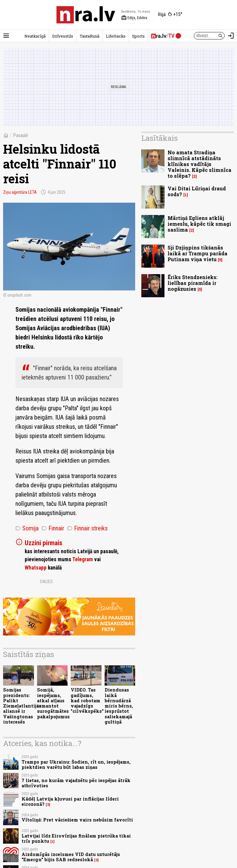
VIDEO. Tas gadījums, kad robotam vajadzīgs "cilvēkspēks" (87, 700)
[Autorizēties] (231, 36)
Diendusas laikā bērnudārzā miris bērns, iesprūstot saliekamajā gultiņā (119, 706)
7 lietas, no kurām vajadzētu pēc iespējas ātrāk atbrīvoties (76, 783)
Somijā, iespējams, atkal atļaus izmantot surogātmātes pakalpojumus (53, 703)
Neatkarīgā (35, 36)
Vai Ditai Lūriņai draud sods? (197, 191)
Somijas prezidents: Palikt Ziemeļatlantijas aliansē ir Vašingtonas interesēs (22, 706)
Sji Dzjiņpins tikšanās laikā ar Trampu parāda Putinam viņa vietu (197, 253)
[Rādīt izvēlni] (6, 36)
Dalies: (47, 582)
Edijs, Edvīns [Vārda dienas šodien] (134, 18)
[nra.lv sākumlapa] (86, 15)
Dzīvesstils (63, 36)
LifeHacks (116, 36)
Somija (27, 528)
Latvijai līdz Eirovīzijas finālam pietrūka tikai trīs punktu (76, 838)
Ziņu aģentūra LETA (20, 192)
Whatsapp (36, 568)
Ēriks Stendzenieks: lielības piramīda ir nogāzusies (193, 283)
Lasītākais (160, 138)
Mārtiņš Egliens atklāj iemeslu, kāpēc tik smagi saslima (199, 224)
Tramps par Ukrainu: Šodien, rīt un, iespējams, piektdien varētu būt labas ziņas (76, 765)
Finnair (53, 528)
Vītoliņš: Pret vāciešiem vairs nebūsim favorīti (77, 820)
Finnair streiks (87, 528)
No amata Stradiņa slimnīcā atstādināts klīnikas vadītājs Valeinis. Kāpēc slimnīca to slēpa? (200, 164)
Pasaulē (21, 135)
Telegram (83, 559)
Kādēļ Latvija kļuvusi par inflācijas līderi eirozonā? (70, 801)
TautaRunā (89, 36)
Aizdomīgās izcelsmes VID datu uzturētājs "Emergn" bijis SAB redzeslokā (71, 857)
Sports (138, 36)
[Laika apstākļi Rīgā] (170, 15)
